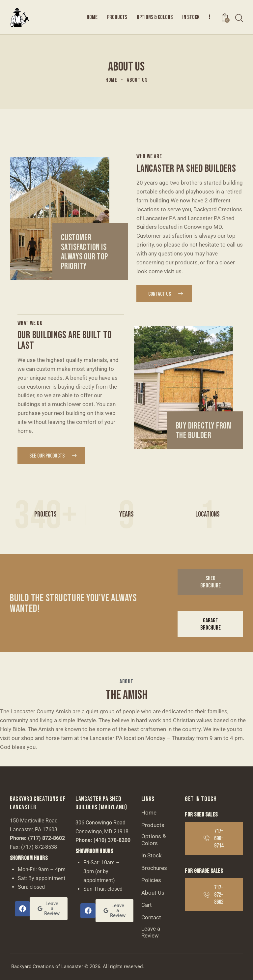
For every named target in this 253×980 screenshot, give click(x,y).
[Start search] (239, 18)
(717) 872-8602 (46, 838)
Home (111, 80)
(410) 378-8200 (112, 840)
